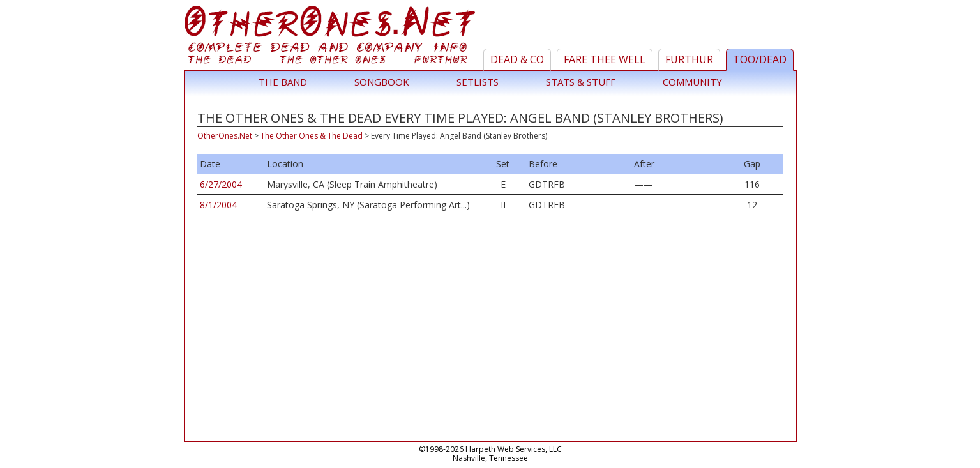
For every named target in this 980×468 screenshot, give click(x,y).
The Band (283, 82)
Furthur (689, 59)
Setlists (478, 82)
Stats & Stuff (581, 82)
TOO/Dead (760, 59)
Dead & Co (517, 59)
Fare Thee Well (605, 59)
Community (692, 82)
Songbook (382, 82)
